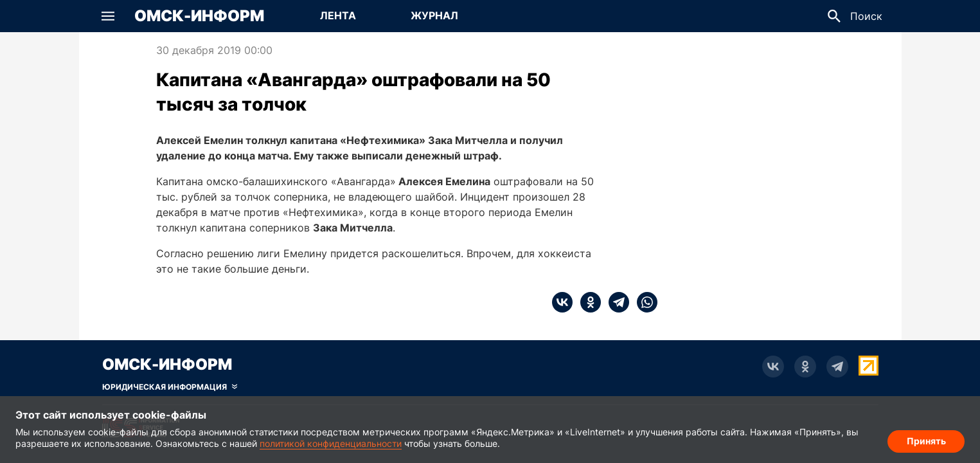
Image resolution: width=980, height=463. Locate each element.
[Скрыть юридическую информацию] (170, 387)
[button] (108, 16)
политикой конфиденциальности (331, 443)
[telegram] (615, 302)
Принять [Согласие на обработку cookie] (926, 441)
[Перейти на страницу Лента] (338, 16)
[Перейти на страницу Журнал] (434, 16)
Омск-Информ (199, 16)
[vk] (562, 302)
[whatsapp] (643, 302)
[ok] (587, 302)
